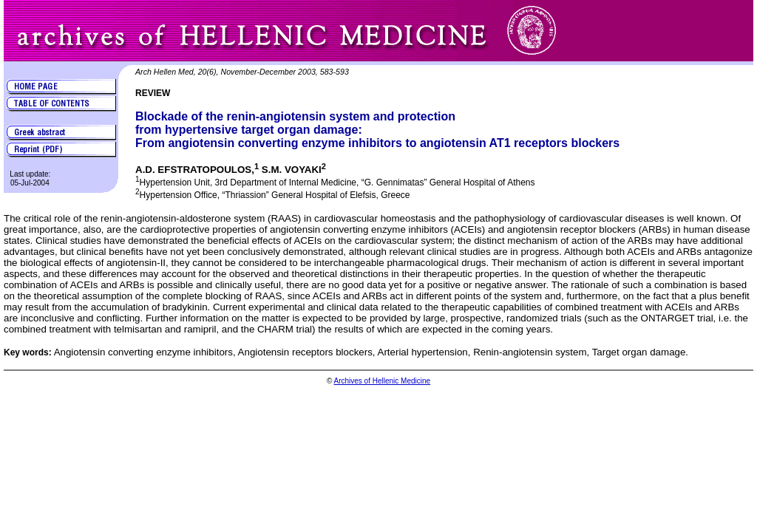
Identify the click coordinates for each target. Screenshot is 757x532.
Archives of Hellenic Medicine (382, 381)
